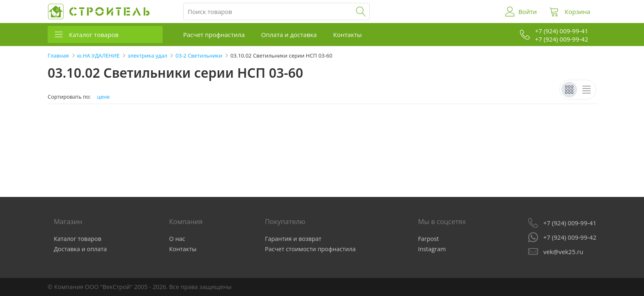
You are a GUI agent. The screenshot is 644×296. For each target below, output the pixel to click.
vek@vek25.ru (563, 252)
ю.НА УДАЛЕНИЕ (99, 55)
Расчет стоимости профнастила (310, 249)
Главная (58, 55)
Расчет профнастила (214, 35)
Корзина (577, 12)
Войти (528, 12)
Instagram (432, 249)
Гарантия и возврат (293, 239)
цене (103, 97)
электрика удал (147, 55)
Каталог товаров (94, 35)
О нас (177, 239)
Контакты (347, 35)
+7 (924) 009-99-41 (570, 223)
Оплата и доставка (289, 35)
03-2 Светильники (199, 55)
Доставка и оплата (80, 249)
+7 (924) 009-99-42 (570, 237)
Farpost (429, 239)
